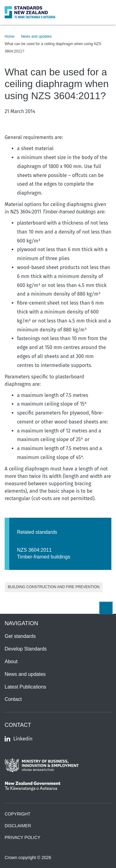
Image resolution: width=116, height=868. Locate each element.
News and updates (36, 36)
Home (10, 36)
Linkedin (19, 739)
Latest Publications (25, 687)
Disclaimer (18, 826)
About (11, 662)
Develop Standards (26, 649)
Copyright (17, 814)
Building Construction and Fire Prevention (54, 587)
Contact (13, 699)
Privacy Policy (22, 837)
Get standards (20, 636)
